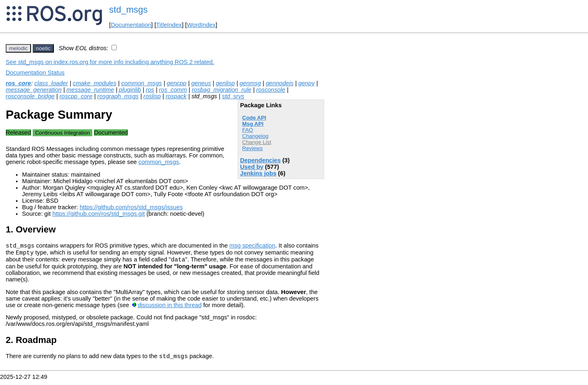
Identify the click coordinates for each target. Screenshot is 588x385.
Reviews (252, 148)
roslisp (152, 96)
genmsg (250, 83)
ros (150, 90)
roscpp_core (76, 96)
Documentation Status (35, 73)
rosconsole (271, 90)
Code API (254, 118)
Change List (257, 142)
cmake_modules (95, 83)
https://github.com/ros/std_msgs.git (98, 214)
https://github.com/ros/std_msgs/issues (131, 207)
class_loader (51, 83)
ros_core (18, 83)
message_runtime (90, 90)
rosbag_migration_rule (222, 90)
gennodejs (280, 83)
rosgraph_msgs (118, 96)
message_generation (34, 90)
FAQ (248, 130)
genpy (307, 83)
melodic (18, 48)
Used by (252, 167)
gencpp (176, 83)
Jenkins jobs (258, 173)
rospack (176, 96)
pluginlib (130, 90)
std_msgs (128, 10)
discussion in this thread (169, 309)
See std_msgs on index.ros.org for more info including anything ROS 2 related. (110, 62)
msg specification (252, 247)
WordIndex (201, 25)
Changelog (255, 136)
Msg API (253, 124)
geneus (201, 83)
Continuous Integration (62, 133)
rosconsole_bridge (30, 96)
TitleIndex (169, 25)
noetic (43, 48)
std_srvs (233, 96)
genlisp (225, 83)
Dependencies (260, 160)
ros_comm (173, 90)
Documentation (131, 25)
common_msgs (141, 83)
